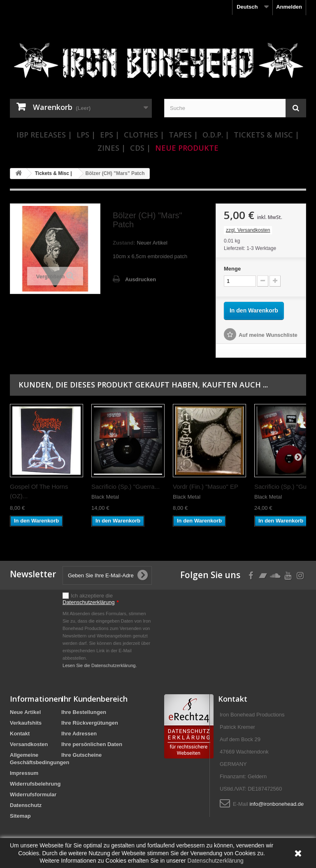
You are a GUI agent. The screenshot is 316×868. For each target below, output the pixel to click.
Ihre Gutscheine (81, 755)
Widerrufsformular (33, 794)
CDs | (140, 148)
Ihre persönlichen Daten (92, 744)
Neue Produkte (187, 148)
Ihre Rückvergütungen (90, 723)
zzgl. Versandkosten (248, 230)
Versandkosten (29, 744)
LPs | (86, 135)
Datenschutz (26, 805)
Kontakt (20, 734)
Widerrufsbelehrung (35, 784)
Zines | (112, 148)
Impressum (24, 773)
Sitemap (20, 816)
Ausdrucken (141, 279)
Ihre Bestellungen (84, 712)
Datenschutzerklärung (88, 602)
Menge (232, 269)
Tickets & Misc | (266, 135)
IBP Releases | (44, 135)
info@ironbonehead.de (276, 804)
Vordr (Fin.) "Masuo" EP (206, 486)
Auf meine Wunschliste (268, 335)
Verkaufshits (26, 723)
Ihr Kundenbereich (94, 699)
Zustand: (124, 243)
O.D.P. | (216, 135)
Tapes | (183, 135)
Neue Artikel (25, 712)
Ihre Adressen (79, 734)
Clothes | (144, 135)
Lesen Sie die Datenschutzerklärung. (100, 665)
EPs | (110, 135)
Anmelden (289, 7)
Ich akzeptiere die (91, 599)
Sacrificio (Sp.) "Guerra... (125, 486)
